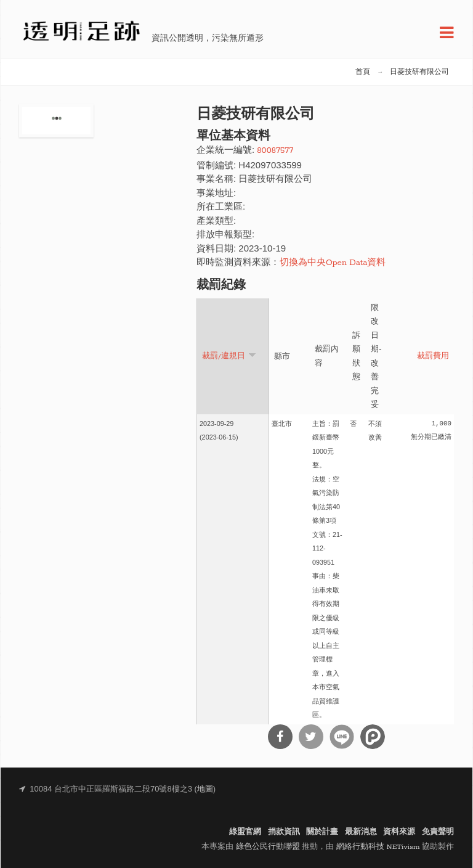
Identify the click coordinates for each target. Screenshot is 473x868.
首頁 (363, 72)
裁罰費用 (433, 356)
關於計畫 (322, 832)
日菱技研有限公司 (419, 72)
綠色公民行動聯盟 (268, 847)
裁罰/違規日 (229, 355)
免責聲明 (438, 832)
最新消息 (361, 832)
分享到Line (342, 737)
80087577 (275, 151)
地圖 (205, 789)
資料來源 (399, 832)
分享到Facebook (280, 737)
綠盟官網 (245, 832)
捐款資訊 (284, 832)
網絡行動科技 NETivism (378, 847)
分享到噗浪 (373, 737)
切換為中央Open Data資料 (333, 263)
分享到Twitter (311, 737)
